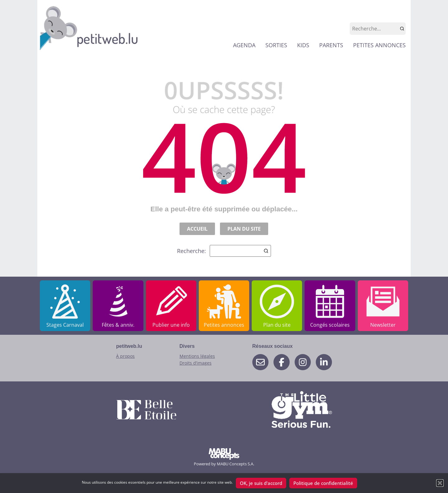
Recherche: (224, 251)
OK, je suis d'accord (261, 483)
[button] (440, 483)
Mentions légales (197, 356)
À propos (125, 356)
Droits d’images (196, 363)
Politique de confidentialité (323, 483)
